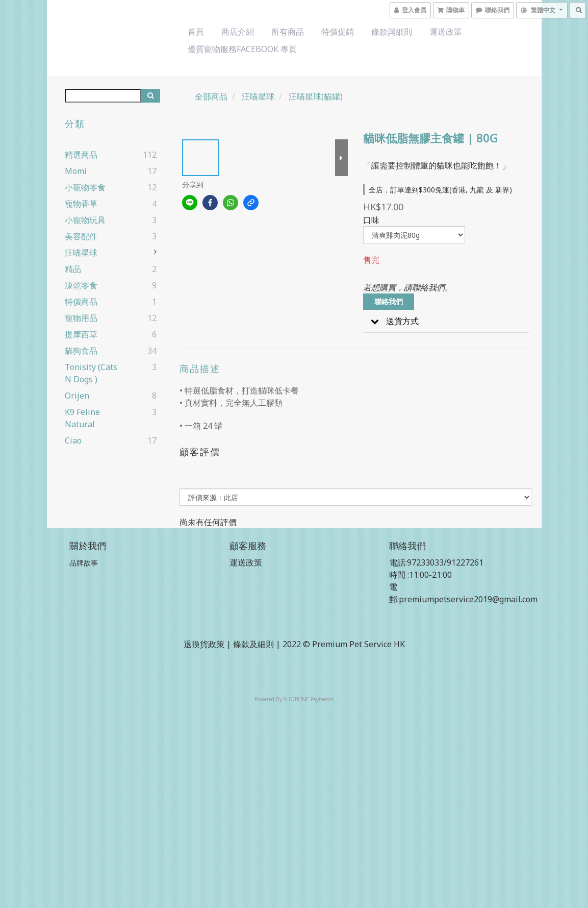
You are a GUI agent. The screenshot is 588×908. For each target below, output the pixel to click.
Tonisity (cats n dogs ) (91, 373)
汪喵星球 (81, 253)
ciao (73, 440)
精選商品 (81, 155)
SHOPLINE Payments (309, 699)
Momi (76, 171)
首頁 (196, 32)
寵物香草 (81, 204)
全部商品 (211, 96)
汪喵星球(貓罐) (316, 96)
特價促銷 (338, 32)
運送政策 (446, 32)
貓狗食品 (81, 351)
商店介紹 (238, 32)
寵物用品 (81, 318)
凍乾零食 (81, 285)
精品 (73, 269)
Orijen (77, 396)
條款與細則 (392, 32)
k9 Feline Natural (82, 418)
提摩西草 (81, 334)
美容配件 (81, 236)
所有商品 (288, 32)
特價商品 (81, 302)
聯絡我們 (389, 301)
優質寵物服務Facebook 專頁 (242, 49)
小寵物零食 (85, 187)
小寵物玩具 (85, 220)
